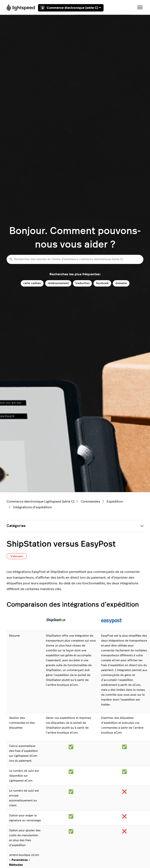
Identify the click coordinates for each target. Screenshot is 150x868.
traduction (82, 283)
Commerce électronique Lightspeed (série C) (40, 502)
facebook (102, 283)
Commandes (90, 502)
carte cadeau (32, 283)
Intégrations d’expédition (32, 507)
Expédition (115, 502)
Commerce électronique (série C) (71, 8)
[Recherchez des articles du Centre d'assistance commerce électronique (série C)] (75, 259)
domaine (121, 283)
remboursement (58, 283)
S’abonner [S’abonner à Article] (17, 556)
